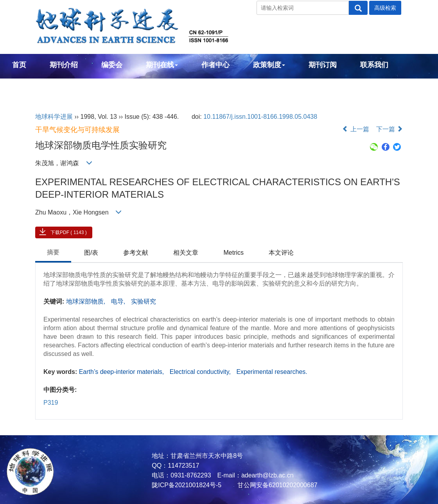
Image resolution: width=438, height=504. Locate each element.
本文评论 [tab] (281, 253)
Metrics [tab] (233, 253)
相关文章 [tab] (186, 253)
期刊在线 (162, 65)
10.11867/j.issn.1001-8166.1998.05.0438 (260, 117)
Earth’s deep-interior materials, (122, 372)
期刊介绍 (64, 65)
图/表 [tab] (91, 253)
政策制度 (269, 65)
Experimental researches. (272, 372)
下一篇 (390, 129)
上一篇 (355, 129)
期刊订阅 (323, 65)
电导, (119, 301)
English (25, 86)
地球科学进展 (54, 117)
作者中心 (215, 65)
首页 (19, 65)
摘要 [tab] (53, 252)
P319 (51, 403)
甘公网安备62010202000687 (277, 485)
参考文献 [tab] (136, 253)
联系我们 (374, 65)
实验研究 (144, 301)
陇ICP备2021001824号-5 (187, 485)
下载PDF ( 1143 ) (69, 232)
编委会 (112, 65)
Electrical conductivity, (201, 372)
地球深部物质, (87, 301)
